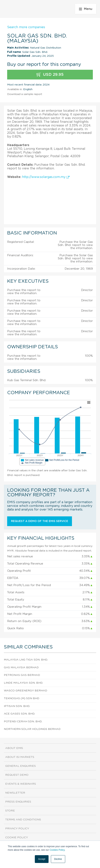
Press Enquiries (18, 802)
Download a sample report (25, 94)
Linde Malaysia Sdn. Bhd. (23, 683)
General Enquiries (21, 766)
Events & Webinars (21, 784)
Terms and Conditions (23, 820)
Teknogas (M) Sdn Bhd (22, 698)
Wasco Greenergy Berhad (26, 691)
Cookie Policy (17, 837)
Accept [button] (42, 859)
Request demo (17, 775)
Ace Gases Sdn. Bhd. (19, 714)
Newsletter (15, 793)
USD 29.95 (50, 75)
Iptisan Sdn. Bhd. (17, 706)
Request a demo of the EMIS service (40, 521)
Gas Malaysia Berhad (21, 668)
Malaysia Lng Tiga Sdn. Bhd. (26, 660)
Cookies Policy (57, 850)
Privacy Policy (17, 829)
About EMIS (14, 748)
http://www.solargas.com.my (46, 177)
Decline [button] (58, 859)
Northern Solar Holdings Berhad (32, 729)
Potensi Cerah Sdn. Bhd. (23, 722)
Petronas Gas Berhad (22, 675)
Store (10, 811)
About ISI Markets (20, 757)
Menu (86, 9)
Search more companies (26, 27)
